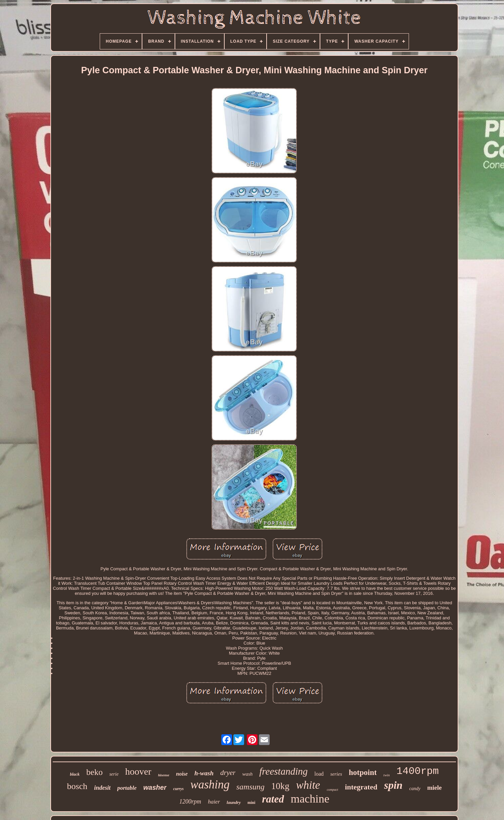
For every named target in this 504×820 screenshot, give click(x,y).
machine (310, 799)
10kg (280, 786)
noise (182, 774)
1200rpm (190, 802)
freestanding (283, 771)
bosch (77, 786)
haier (214, 802)
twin (387, 775)
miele (434, 788)
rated (273, 799)
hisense (164, 775)
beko (95, 772)
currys (178, 789)
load (319, 774)
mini (251, 803)
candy (415, 789)
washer (155, 787)
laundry (234, 802)
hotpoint (363, 772)
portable (127, 788)
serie (114, 774)
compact (332, 790)
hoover (138, 771)
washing (210, 785)
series (336, 774)
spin (393, 785)
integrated (361, 787)
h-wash (204, 773)
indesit (102, 788)
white (308, 785)
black (75, 774)
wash (247, 774)
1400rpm (418, 771)
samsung (250, 787)
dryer (228, 773)
